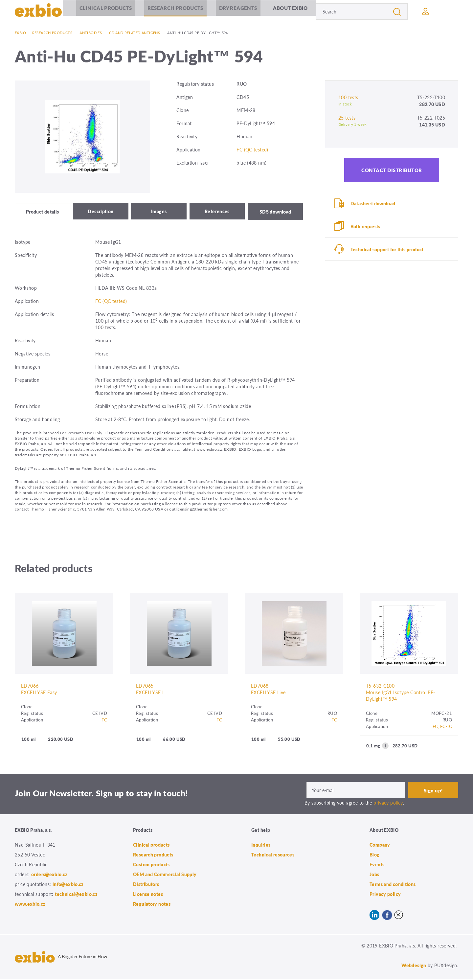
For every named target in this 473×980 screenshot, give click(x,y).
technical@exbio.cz (76, 895)
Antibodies (91, 33)
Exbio (20, 33)
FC (104, 721)
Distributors (146, 885)
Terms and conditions (393, 885)
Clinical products (104, 11)
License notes (148, 895)
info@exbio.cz (68, 885)
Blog (375, 855)
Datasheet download (373, 204)
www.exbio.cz (30, 904)
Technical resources (273, 855)
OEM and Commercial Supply (165, 875)
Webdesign (414, 966)
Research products (174, 11)
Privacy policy (385, 895)
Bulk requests (366, 227)
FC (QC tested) (252, 149)
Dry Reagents (236, 11)
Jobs (374, 875)
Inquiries (261, 845)
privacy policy (388, 804)
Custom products (151, 865)
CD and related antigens (135, 33)
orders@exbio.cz (49, 875)
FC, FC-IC (442, 727)
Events (377, 865)
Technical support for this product (387, 250)
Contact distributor (392, 170)
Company (380, 845)
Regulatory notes (152, 904)
